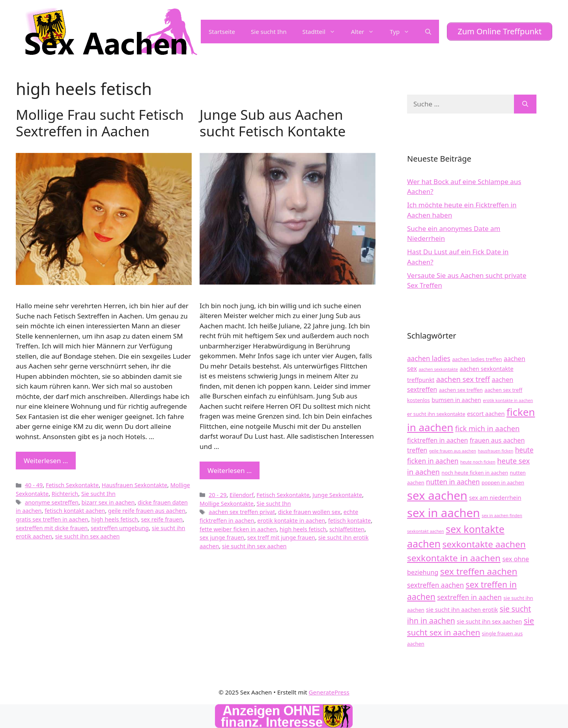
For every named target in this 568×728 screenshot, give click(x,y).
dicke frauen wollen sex (309, 512)
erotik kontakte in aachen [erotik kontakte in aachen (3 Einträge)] (508, 400)
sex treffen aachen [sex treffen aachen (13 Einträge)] (479, 571)
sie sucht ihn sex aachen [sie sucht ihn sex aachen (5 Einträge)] (489, 621)
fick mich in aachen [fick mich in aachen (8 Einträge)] (488, 428)
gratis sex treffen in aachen (52, 519)
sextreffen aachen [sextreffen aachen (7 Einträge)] (435, 585)
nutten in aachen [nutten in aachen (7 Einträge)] (453, 482)
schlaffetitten (347, 529)
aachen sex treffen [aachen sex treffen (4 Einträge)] (461, 390)
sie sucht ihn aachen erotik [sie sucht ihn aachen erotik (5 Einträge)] (462, 609)
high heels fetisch (115, 519)
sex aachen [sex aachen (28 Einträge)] (437, 495)
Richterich (65, 494)
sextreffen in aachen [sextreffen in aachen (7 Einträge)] (469, 597)
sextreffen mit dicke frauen (52, 528)
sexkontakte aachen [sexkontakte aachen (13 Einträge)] (484, 544)
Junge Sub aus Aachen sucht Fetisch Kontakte (273, 123)
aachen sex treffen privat (242, 512)
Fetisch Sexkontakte (72, 485)
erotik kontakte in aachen (291, 520)
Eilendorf (242, 495)
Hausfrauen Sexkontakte (135, 485)
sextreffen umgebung (120, 528)
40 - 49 (34, 485)
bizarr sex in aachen (108, 502)
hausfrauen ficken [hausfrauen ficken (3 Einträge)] (495, 451)
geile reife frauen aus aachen (147, 511)
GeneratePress (329, 692)
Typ (404, 32)
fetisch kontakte (349, 520)
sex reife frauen (162, 519)
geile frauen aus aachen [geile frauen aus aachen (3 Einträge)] (453, 451)
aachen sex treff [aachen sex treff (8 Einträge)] (463, 379)
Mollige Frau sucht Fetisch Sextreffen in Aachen (100, 123)
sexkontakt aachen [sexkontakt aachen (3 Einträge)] (426, 531)
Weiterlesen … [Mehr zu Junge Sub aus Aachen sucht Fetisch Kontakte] (230, 470)
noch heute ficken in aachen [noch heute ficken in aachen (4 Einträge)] (475, 473)
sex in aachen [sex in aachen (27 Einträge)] (444, 513)
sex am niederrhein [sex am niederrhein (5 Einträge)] (495, 497)
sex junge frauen (222, 537)
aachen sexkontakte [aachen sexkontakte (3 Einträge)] (438, 369)
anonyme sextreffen (52, 502)
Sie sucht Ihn (269, 32)
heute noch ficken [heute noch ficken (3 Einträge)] (478, 462)
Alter (367, 32)
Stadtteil (322, 32)
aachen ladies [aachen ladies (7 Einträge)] (429, 358)
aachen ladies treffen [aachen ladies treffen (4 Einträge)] (477, 359)
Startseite (222, 32)
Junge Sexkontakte (337, 495)
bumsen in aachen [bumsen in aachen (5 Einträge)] (456, 400)
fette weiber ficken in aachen (238, 529)
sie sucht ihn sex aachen (88, 536)
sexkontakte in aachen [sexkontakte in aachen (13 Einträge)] (454, 558)
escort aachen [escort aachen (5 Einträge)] (486, 413)
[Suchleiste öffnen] (428, 32)
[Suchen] (525, 104)
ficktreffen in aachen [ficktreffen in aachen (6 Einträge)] (437, 440)
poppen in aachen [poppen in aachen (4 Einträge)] (503, 482)
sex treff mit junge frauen (281, 537)
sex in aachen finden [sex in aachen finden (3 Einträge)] (502, 516)
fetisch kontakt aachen (75, 511)
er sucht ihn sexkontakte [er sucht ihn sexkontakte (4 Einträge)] (436, 414)
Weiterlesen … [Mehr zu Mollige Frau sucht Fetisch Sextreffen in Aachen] (46, 461)
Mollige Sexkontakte (227, 504)
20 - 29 (218, 495)
